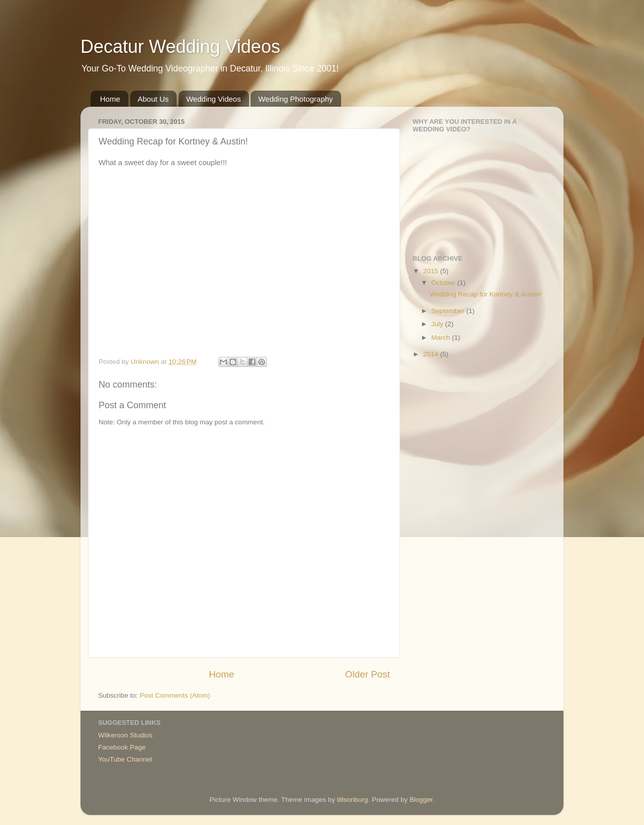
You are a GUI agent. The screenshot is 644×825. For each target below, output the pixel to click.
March (441, 338)
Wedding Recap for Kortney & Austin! (486, 294)
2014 (432, 354)
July (438, 324)
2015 (432, 271)
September (449, 311)
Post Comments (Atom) (175, 695)
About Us (153, 99)
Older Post (368, 674)
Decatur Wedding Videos (180, 47)
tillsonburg (353, 800)
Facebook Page (122, 747)
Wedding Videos (214, 99)
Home (110, 99)
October (444, 283)
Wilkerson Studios (125, 735)
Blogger (421, 800)
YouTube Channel (125, 759)
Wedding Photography (295, 99)
